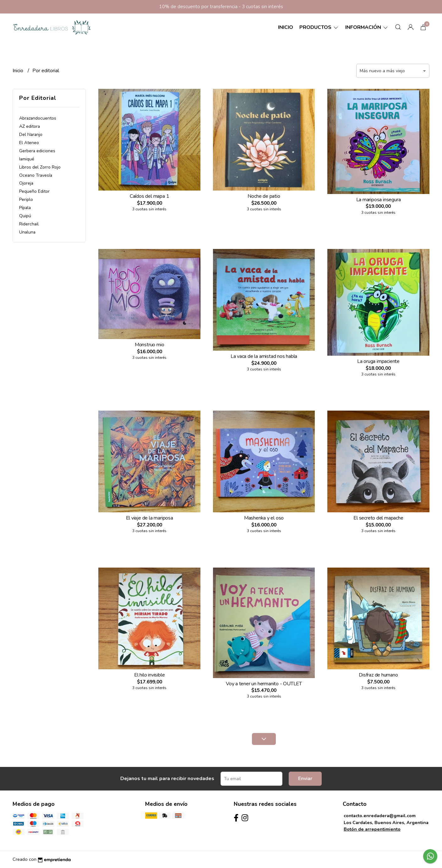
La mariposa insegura (379, 200)
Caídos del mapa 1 (149, 196)
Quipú (25, 216)
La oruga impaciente (378, 361)
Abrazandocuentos (38, 118)
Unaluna (27, 232)
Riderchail (29, 224)
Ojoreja (26, 183)
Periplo (26, 199)
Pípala (25, 208)
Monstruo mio (149, 345)
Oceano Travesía (36, 175)
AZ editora (30, 126)
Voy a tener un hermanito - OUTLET (264, 684)
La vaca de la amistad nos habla (264, 356)
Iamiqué (27, 159)
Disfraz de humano (378, 675)
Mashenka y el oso (264, 518)
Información (367, 27)
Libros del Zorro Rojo (40, 167)
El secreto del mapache (378, 518)
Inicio (286, 27)
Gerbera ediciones (37, 151)
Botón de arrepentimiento (372, 829)
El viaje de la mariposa (150, 518)
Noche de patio (264, 196)
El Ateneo (29, 143)
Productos (319, 27)
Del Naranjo (31, 135)
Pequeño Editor (34, 191)
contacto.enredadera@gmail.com (380, 816)
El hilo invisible (149, 675)
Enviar (305, 779)
